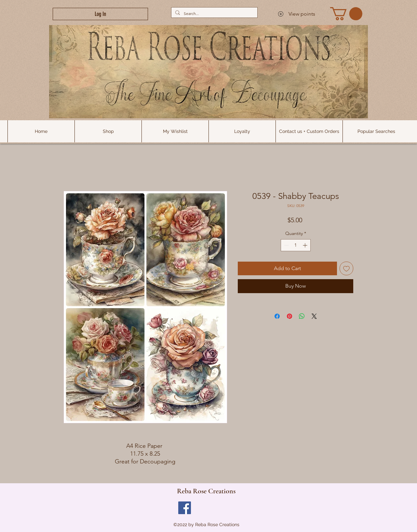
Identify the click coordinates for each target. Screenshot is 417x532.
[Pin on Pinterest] (289, 316)
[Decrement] (286, 245)
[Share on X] (314, 316)
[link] (346, 14)
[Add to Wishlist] (346, 268)
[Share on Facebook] (277, 316)
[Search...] (214, 13)
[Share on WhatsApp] (302, 316)
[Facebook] (185, 508)
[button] (376, 131)
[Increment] (306, 245)
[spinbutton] (296, 245)
